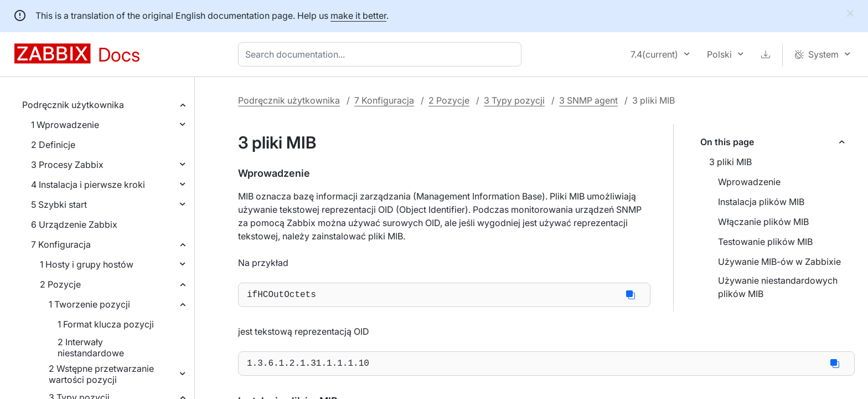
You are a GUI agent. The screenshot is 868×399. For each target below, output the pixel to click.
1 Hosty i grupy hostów (87, 264)
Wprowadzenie (749, 182)
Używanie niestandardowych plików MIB (778, 287)
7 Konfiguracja (61, 244)
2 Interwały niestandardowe (91, 347)
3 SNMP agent (588, 100)
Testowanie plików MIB (765, 242)
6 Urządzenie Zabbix (74, 224)
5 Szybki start (59, 204)
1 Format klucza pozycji (106, 324)
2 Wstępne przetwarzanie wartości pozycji (101, 374)
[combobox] (382, 54)
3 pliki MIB (730, 162)
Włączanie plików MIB (763, 222)
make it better (358, 16)
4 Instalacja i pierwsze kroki (88, 185)
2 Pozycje (60, 284)
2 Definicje (53, 145)
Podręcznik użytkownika (73, 105)
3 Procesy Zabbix (67, 165)
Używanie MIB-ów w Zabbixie (779, 262)
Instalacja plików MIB (761, 202)
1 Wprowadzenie (65, 125)
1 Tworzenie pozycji (89, 304)
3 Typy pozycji (514, 100)
